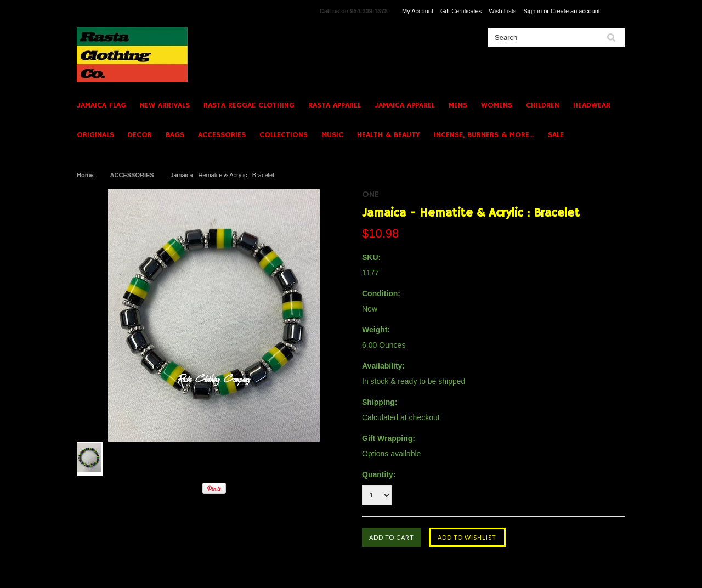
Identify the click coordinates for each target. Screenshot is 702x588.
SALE (556, 135)
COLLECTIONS (284, 135)
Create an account (575, 11)
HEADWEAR (592, 105)
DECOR (140, 135)
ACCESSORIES (222, 135)
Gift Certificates (461, 11)
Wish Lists (502, 11)
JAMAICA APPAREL (405, 105)
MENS (458, 105)
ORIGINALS (95, 135)
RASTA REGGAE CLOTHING (249, 105)
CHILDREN (543, 105)
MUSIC (332, 135)
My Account (418, 11)
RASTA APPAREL (335, 105)
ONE (370, 195)
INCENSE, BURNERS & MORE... (484, 135)
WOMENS (497, 105)
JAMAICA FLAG (101, 105)
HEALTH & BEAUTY (389, 135)
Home (85, 175)
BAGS (175, 135)
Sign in (533, 11)
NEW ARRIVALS (165, 105)
